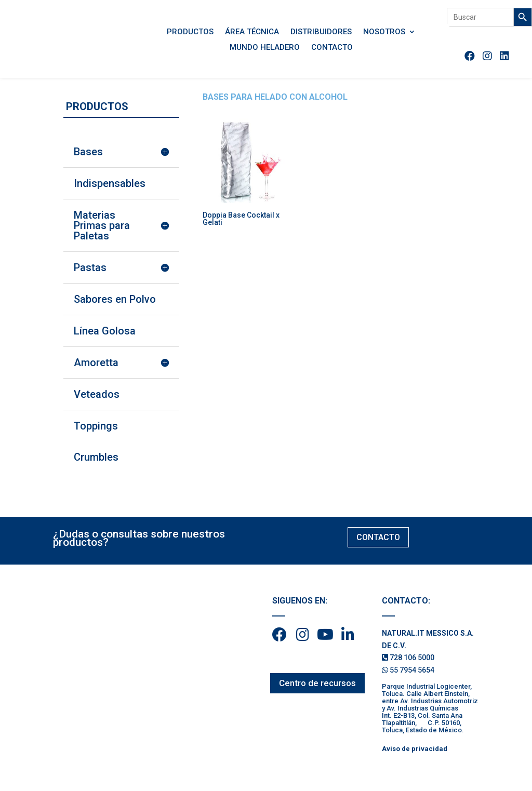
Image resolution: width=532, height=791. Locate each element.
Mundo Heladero (265, 48)
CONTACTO (378, 537)
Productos (190, 32)
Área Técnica (252, 32)
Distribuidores (321, 32)
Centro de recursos (317, 683)
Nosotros (384, 32)
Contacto (332, 48)
